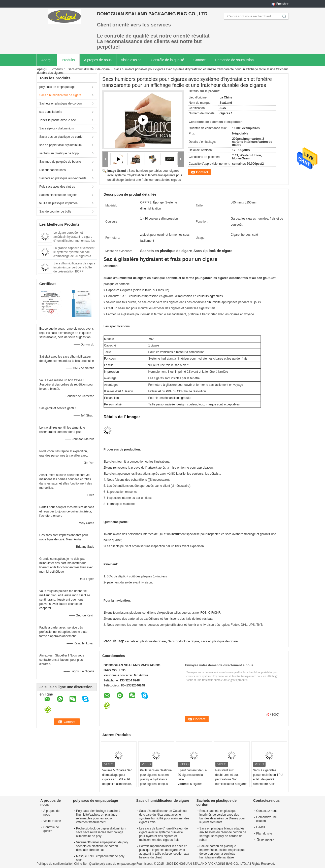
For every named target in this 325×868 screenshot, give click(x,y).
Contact (200, 60)
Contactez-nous (267, 811)
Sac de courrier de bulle (55, 212)
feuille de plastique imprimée (58, 203)
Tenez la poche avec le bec (58, 120)
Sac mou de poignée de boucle (60, 162)
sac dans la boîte (51, 112)
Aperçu (47, 60)
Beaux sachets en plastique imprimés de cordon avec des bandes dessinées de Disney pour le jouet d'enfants (222, 817)
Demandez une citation (266, 819)
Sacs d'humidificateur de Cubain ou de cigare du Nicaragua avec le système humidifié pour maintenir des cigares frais (164, 817)
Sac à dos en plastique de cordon (62, 137)
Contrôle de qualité (51, 829)
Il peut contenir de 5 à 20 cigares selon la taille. (192, 775)
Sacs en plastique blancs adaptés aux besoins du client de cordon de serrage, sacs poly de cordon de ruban (223, 834)
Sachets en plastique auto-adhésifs (63, 178)
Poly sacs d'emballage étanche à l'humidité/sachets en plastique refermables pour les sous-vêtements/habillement (98, 817)
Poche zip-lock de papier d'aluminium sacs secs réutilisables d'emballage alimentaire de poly (101, 832)
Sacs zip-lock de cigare (183, 641)
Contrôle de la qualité (168, 60)
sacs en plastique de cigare (219, 641)
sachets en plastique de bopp (59, 153)
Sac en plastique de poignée (58, 195)
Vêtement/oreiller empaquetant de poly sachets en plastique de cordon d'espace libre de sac (102, 846)
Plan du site (264, 834)
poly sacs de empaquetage (57, 87)
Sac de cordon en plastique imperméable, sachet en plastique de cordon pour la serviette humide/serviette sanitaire (222, 852)
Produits (68, 60)
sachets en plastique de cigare (145, 641)
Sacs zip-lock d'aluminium (57, 128)
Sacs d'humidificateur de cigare (89, 69)
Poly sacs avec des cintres (57, 187)
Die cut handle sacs (53, 170)
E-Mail (261, 827)
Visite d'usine (131, 60)
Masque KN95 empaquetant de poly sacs (100, 858)
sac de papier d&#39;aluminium (60, 145)
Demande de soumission (234, 60)
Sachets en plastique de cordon (60, 103)
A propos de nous (98, 60)
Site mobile (265, 840)
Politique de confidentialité (54, 864)
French (281, 4)
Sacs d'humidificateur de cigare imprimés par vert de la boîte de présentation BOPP (74, 267)
